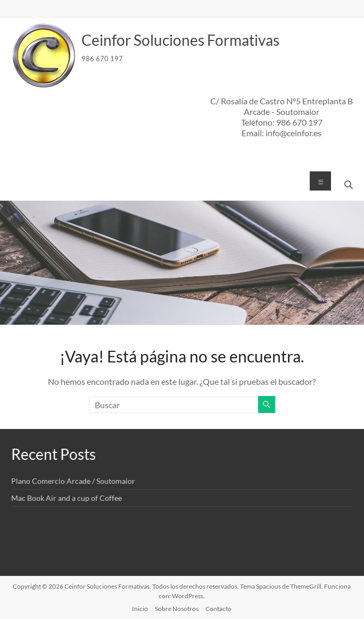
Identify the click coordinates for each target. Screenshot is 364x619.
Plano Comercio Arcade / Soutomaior (73, 481)
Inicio (140, 609)
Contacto (218, 609)
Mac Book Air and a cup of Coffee (67, 498)
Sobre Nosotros (177, 609)
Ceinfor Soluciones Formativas (180, 40)
